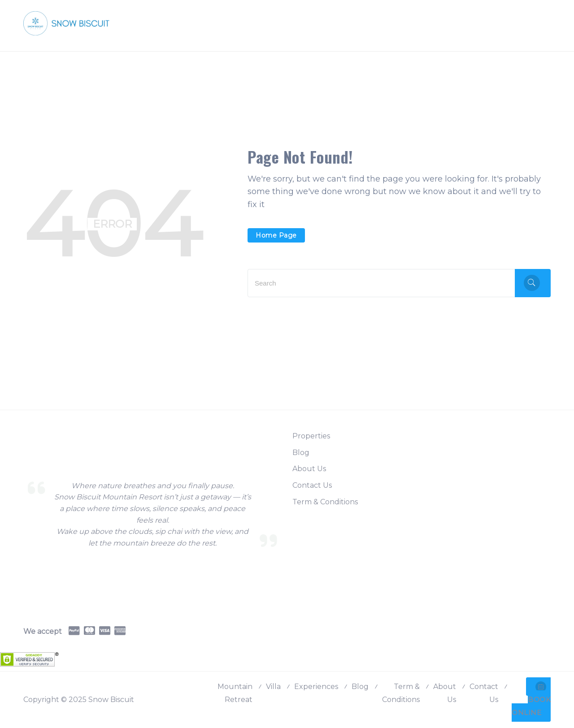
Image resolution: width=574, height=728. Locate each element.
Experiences (316, 687)
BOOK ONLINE (531, 699)
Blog (301, 453)
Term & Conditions (325, 502)
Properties (311, 436)
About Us (309, 469)
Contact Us (312, 485)
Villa (273, 687)
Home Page (276, 235)
